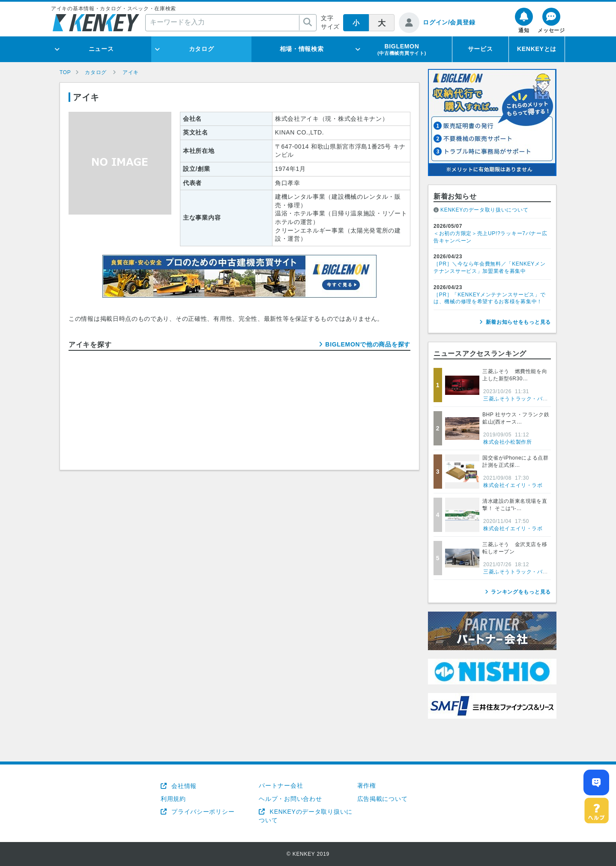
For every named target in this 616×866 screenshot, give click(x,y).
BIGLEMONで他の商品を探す (368, 344)
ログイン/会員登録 (449, 22)
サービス (480, 49)
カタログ (202, 49)
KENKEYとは (537, 49)
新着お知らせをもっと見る (518, 322)
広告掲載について (383, 799)
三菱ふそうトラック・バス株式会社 (526, 399)
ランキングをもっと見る (521, 592)
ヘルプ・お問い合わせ (290, 799)
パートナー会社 (281, 785)
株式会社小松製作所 (507, 442)
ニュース (101, 49)
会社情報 (183, 786)
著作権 (367, 785)
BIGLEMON (402, 49)
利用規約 (173, 799)
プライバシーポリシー (202, 812)
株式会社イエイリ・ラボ (513, 485)
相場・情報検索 (302, 49)
